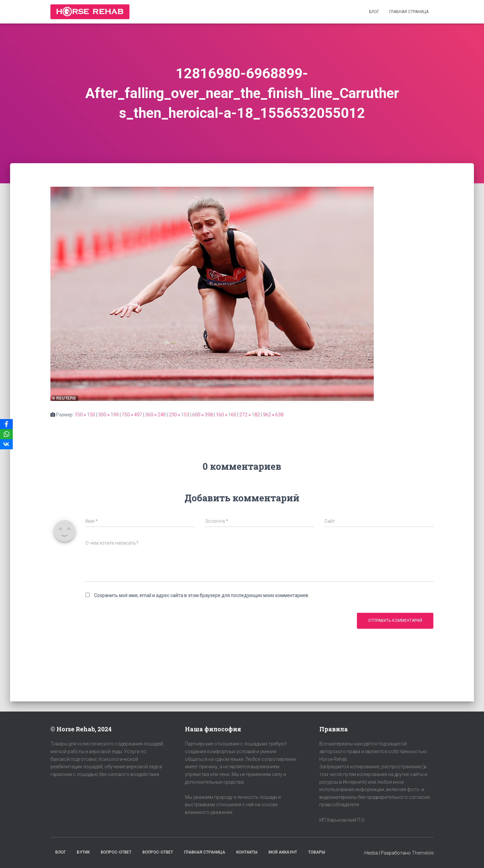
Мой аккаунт (283, 852)
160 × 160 (226, 415)
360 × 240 (155, 415)
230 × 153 (179, 415)
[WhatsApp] (6, 434)
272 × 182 (250, 415)
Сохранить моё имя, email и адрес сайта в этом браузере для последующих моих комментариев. (202, 595)
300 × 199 (108, 415)
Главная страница (409, 12)
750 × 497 (132, 415)
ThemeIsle (423, 853)
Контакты (247, 852)
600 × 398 (203, 415)
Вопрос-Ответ (116, 852)
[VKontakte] (6, 444)
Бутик (83, 852)
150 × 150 (85, 415)
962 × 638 (273, 415)
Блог (374, 12)
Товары (317, 852)
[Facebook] (6, 424)
